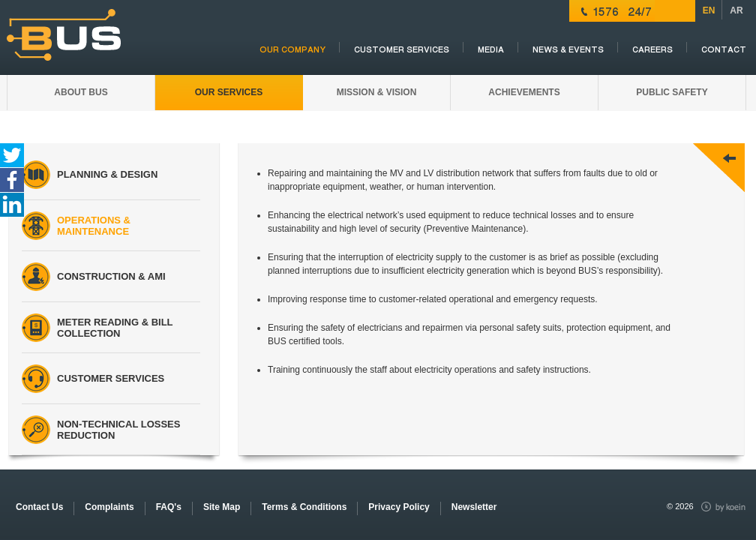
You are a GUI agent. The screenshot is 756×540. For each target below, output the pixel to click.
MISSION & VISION (377, 92)
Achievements (524, 92)
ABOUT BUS (81, 92)
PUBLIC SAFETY (672, 92)
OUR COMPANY (292, 50)
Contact (724, 50)
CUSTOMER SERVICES (402, 50)
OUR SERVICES (229, 92)
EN (709, 10)
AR (736, 10)
